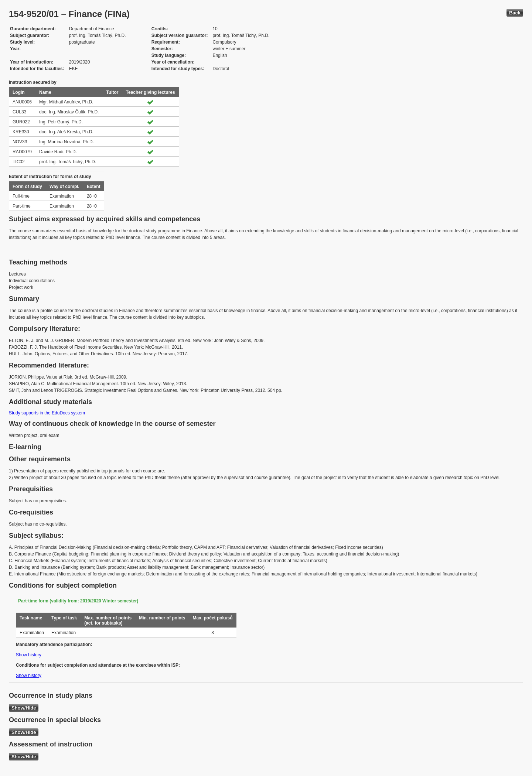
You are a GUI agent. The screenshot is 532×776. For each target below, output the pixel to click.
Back (515, 13)
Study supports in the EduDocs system (47, 413)
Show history (29, 655)
